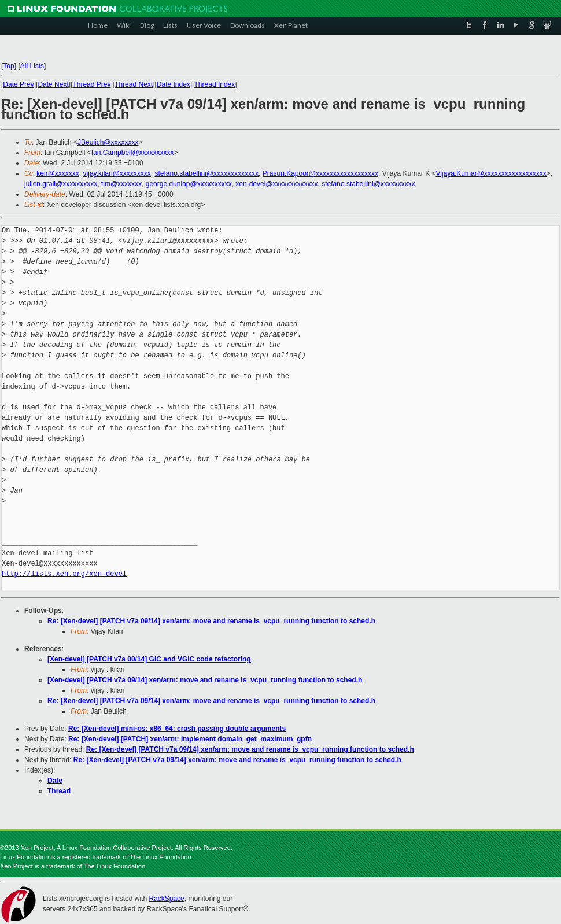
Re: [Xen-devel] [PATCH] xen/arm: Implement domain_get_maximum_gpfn (190, 739)
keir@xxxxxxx (58, 173)
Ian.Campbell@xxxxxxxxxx (133, 153)
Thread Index (215, 84)
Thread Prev (91, 84)
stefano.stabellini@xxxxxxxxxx (368, 184)
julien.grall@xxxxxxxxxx (61, 184)
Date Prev (18, 84)
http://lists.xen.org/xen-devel (64, 574)
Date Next (53, 84)
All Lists (32, 66)
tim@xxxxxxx (121, 184)
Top (8, 66)
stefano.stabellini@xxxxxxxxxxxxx (207, 173)
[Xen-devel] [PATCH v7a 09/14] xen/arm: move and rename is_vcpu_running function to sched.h (205, 680)
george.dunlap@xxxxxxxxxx (189, 184)
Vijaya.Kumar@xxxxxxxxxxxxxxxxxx (491, 173)
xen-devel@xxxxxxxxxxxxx (276, 184)
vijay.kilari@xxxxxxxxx (117, 173)
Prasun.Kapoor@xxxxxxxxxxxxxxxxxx (320, 173)
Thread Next (134, 84)
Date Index (174, 84)
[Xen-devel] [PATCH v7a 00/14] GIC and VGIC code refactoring (149, 659)
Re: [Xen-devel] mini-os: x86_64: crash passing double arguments (177, 729)
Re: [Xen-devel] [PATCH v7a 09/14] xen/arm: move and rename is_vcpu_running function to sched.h (211, 621)
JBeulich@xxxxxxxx (108, 142)
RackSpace (166, 899)
